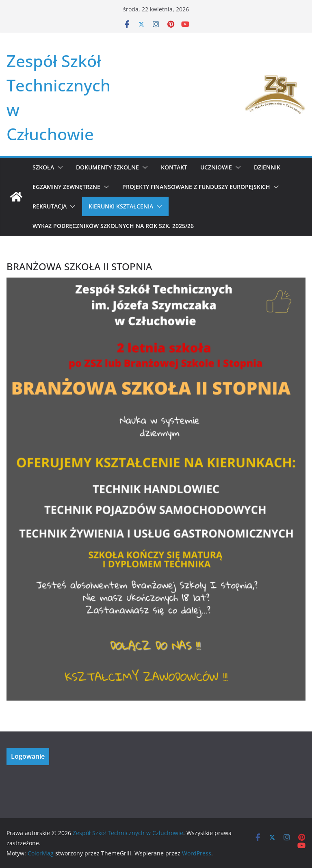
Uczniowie (216, 167)
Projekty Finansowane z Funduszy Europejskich (196, 187)
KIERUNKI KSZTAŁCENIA (121, 206)
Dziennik (267, 167)
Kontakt (174, 167)
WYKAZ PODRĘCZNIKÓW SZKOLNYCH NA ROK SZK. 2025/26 (113, 226)
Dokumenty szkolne (107, 167)
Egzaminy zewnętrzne (66, 187)
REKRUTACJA (50, 206)
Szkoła (43, 167)
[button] (58, 167)
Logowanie (28, 756)
